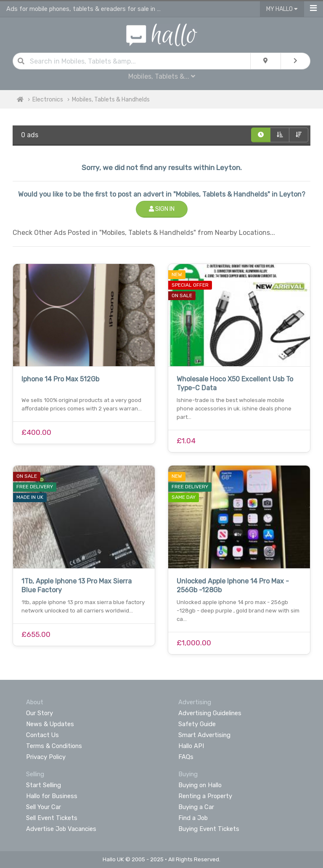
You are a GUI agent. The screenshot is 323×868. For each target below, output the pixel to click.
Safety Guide (197, 724)
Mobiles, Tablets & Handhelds (111, 100)
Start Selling (44, 785)
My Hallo (282, 9)
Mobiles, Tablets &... (162, 76)
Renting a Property (205, 796)
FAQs (186, 757)
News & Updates (50, 724)
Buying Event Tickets (209, 829)
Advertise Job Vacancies (61, 829)
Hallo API (191, 746)
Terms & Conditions (54, 746)
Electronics (48, 100)
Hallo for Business (52, 796)
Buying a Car (196, 807)
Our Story (40, 713)
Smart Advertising (204, 735)
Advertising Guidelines (210, 713)
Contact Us (42, 735)
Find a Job (193, 818)
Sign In (162, 209)
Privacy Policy (46, 757)
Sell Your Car (44, 807)
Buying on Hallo (200, 785)
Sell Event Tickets (52, 818)
